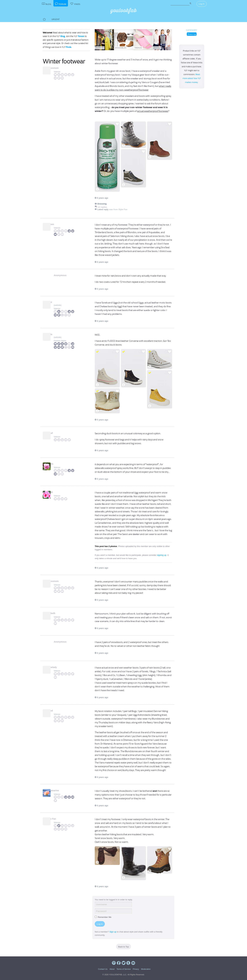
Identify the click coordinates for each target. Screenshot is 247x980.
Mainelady (59, 667)
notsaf (57, 433)
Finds (69, 47)
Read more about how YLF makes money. (192, 78)
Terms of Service (124, 969)
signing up (162, 555)
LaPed (57, 711)
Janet (57, 302)
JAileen (58, 224)
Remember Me (103, 917)
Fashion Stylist (60, 341)
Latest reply (103, 209)
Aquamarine (60, 790)
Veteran (57, 72)
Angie (57, 334)
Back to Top (124, 947)
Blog (63, 36)
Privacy (136, 969)
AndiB (57, 492)
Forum (81, 36)
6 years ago (101, 198)
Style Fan (59, 819)
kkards (57, 464)
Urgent (56, 19)
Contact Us (103, 969)
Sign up (113, 932)
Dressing (192, 34)
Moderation (146, 969)
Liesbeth (58, 613)
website (58, 305)
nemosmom (60, 68)
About (112, 969)
